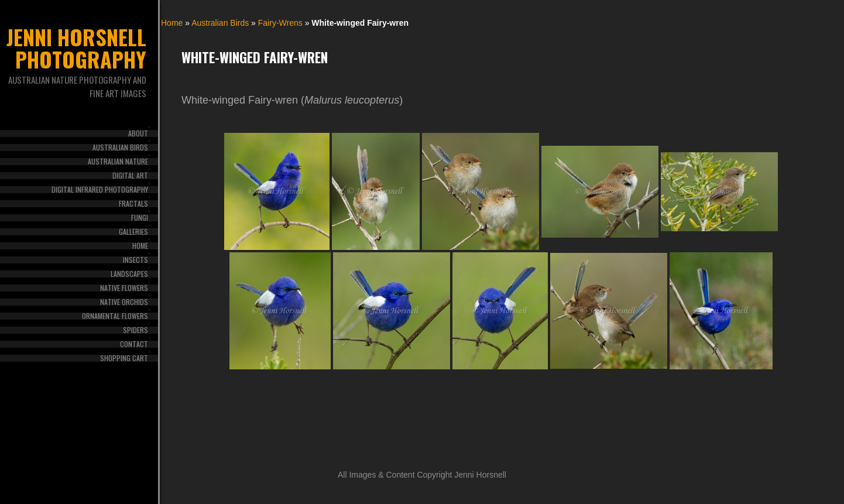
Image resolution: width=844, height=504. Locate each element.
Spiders (135, 330)
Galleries (133, 232)
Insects (135, 260)
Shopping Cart (124, 358)
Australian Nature (118, 162)
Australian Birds (120, 148)
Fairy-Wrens (280, 23)
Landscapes (129, 274)
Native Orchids (124, 302)
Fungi (140, 218)
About (138, 133)
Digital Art (130, 176)
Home (140, 246)
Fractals (133, 204)
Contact (134, 344)
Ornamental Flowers (115, 316)
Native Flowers (124, 288)
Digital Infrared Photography (100, 190)
